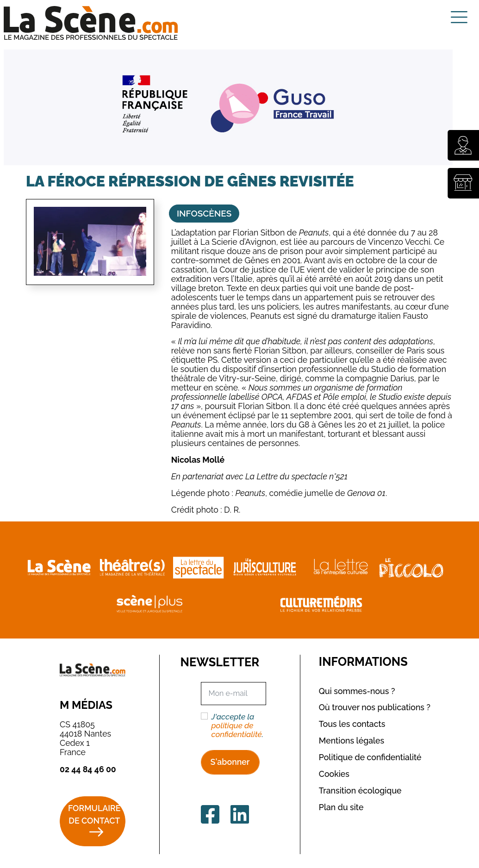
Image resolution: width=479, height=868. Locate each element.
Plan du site (341, 807)
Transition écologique (360, 790)
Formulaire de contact (94, 814)
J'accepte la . (237, 726)
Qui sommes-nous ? (357, 691)
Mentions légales (351, 741)
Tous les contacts (352, 724)
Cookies (334, 774)
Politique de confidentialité (370, 757)
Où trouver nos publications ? (375, 707)
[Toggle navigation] (459, 17)
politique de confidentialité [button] (236, 730)
